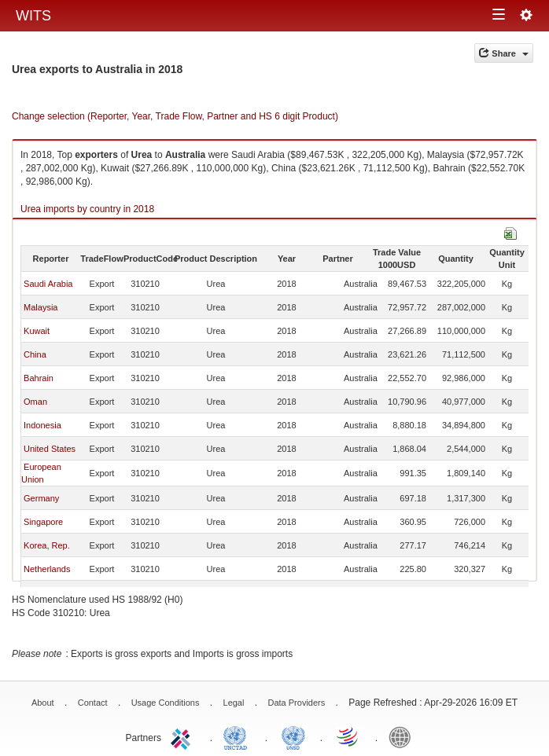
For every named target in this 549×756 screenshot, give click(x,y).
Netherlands (47, 569)
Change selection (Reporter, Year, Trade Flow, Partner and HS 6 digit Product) (175, 116)
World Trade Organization (348, 736)
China (35, 354)
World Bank (403, 736)
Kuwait (37, 331)
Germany (41, 498)
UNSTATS (293, 736)
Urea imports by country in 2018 (87, 209)
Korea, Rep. (47, 545)
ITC (183, 736)
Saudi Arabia (48, 284)
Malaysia (41, 307)
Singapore (43, 522)
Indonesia (42, 425)
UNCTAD (238, 736)
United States (50, 449)
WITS (33, 16)
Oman (35, 402)
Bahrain (39, 378)
